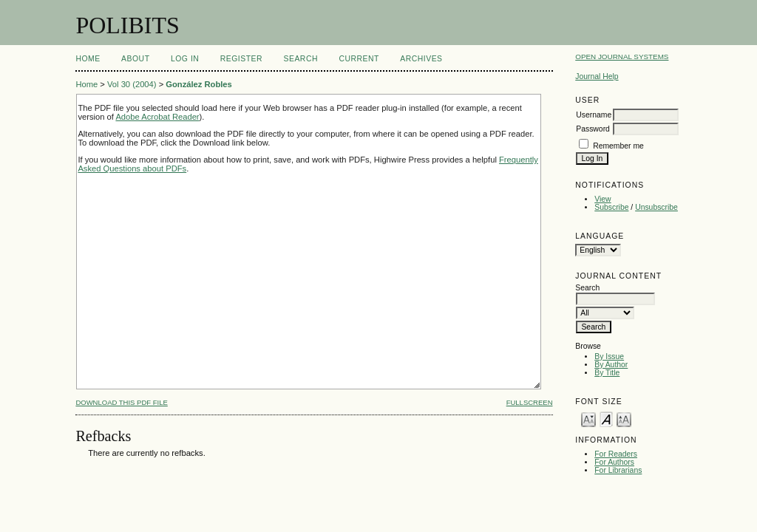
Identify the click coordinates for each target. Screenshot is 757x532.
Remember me (618, 146)
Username (594, 115)
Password (593, 129)
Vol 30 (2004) (132, 84)
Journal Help (597, 76)
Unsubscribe (656, 207)
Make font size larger (624, 419)
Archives (421, 59)
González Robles (199, 84)
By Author (611, 365)
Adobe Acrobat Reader (157, 117)
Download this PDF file (121, 402)
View (602, 199)
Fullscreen (530, 402)
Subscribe (611, 207)
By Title (607, 373)
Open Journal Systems (622, 57)
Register (241, 59)
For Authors (614, 462)
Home (88, 59)
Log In (185, 59)
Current (359, 59)
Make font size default (606, 419)
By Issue (609, 357)
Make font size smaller (588, 419)
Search (301, 59)
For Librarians (618, 470)
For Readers (616, 454)
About (135, 59)
